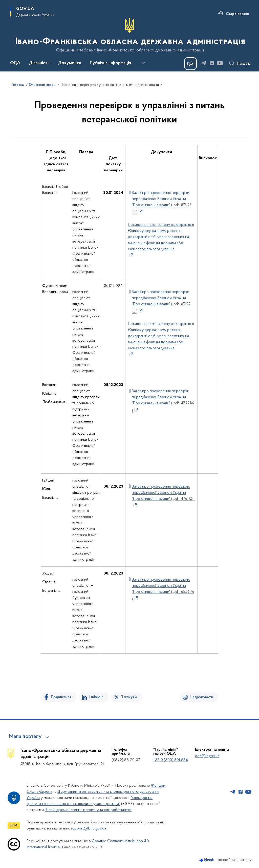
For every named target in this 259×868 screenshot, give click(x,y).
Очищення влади (42, 85)
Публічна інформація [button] (110, 63)
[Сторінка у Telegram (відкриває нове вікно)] (204, 63)
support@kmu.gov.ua (88, 828)
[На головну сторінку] (130, 35)
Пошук (243, 64)
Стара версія (237, 14)
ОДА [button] (15, 63)
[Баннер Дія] (190, 64)
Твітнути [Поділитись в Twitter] (129, 697)
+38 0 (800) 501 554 (171, 760)
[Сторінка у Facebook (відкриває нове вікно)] (212, 63)
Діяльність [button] (39, 63)
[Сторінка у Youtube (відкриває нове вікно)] (220, 63)
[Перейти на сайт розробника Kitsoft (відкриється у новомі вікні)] (207, 860)
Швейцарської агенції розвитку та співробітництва (88, 810)
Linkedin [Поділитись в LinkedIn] (96, 697)
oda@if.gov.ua (207, 756)
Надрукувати (201, 697)
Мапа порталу (25, 737)
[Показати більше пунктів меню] (143, 63)
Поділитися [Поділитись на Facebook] (61, 697)
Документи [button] (70, 63)
